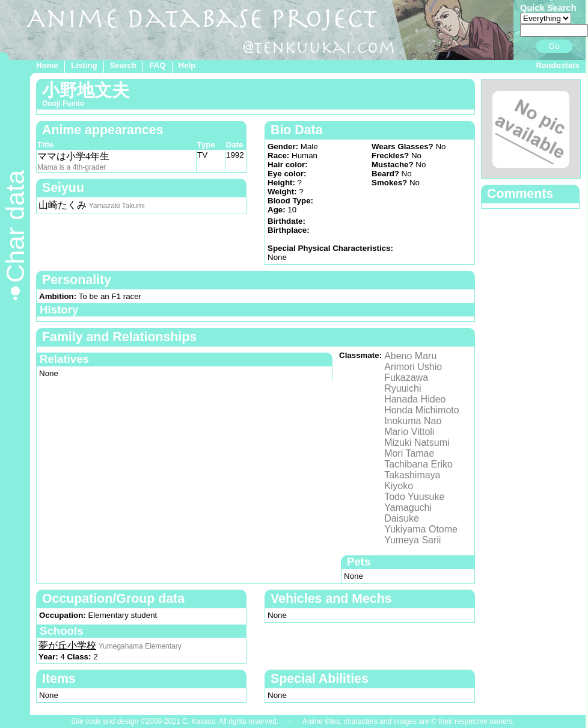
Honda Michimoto (422, 410)
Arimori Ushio (413, 367)
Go (554, 46)
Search (123, 65)
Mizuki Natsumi (417, 443)
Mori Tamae (409, 453)
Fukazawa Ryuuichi (406, 383)
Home (47, 65)
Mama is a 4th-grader (72, 167)
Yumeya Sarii (412, 540)
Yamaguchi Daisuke (408, 513)
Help (187, 65)
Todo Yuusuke (414, 497)
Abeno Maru (410, 356)
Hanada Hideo (415, 399)
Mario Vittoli (409, 432)
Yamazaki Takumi (117, 206)
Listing (84, 65)
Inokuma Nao (413, 421)
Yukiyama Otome (421, 529)
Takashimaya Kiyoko (412, 480)
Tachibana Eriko (418, 464)
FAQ (157, 65)
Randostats (558, 65)
